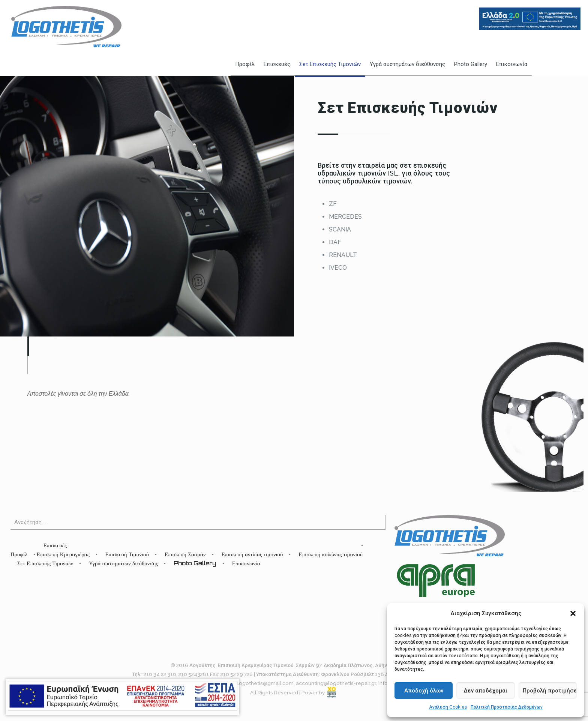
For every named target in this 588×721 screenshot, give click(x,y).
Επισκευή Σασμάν (185, 554)
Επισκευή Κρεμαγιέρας (63, 554)
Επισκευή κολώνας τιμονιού (331, 554)
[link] (332, 692)
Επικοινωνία (246, 563)
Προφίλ (19, 554)
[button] (573, 613)
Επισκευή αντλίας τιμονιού (252, 554)
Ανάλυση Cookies (448, 707)
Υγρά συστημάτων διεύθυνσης (123, 563)
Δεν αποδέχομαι (485, 691)
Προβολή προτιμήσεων (550, 691)
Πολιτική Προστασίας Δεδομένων (507, 707)
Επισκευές (55, 545)
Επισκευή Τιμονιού (127, 554)
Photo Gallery (195, 563)
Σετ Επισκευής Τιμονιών (45, 563)
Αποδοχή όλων (424, 691)
